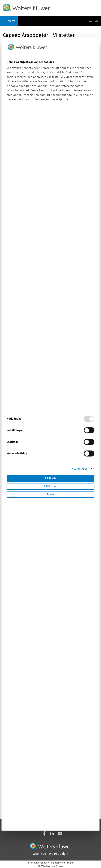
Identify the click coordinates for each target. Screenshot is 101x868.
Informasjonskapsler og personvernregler (51, 863)
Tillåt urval (51, 486)
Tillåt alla (51, 478)
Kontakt (93, 21)
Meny (9, 21)
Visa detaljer (79, 469)
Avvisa (51, 494)
